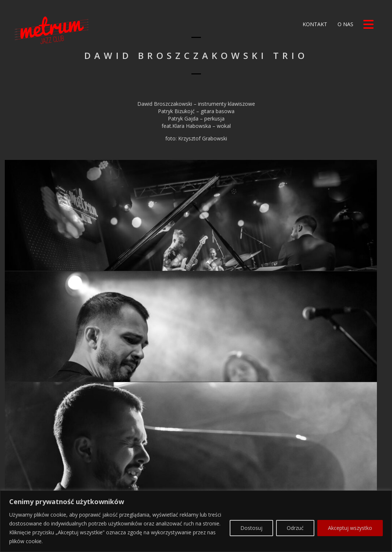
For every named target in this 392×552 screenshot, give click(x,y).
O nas (345, 24)
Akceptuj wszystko (350, 524)
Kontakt (314, 24)
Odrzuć (295, 524)
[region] (196, 518)
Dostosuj (251, 524)
